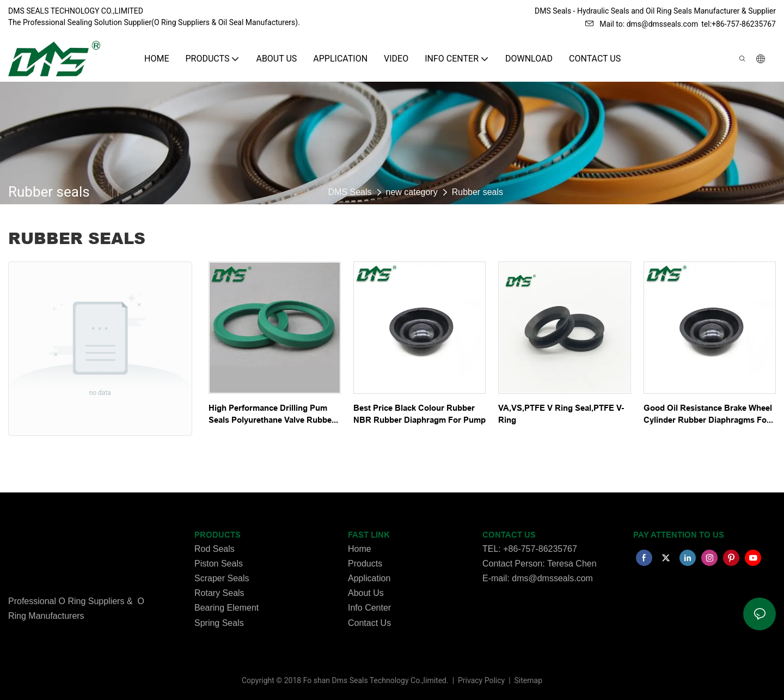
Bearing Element (226, 608)
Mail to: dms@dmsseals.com (642, 24)
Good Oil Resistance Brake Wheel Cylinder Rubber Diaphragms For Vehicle (708, 415)
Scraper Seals (222, 578)
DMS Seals (350, 192)
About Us (366, 593)
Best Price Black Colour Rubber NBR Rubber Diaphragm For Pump (419, 414)
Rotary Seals (219, 593)
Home (360, 549)
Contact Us (369, 623)
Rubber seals (477, 192)
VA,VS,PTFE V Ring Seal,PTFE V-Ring (561, 414)
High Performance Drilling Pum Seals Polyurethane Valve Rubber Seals (272, 415)
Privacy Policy (482, 680)
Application (369, 578)
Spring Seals (219, 623)
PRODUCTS (218, 535)
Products (365, 564)
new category (412, 192)
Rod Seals (215, 549)
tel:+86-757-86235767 (739, 24)
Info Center (369, 608)
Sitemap (527, 680)
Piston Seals (219, 564)
